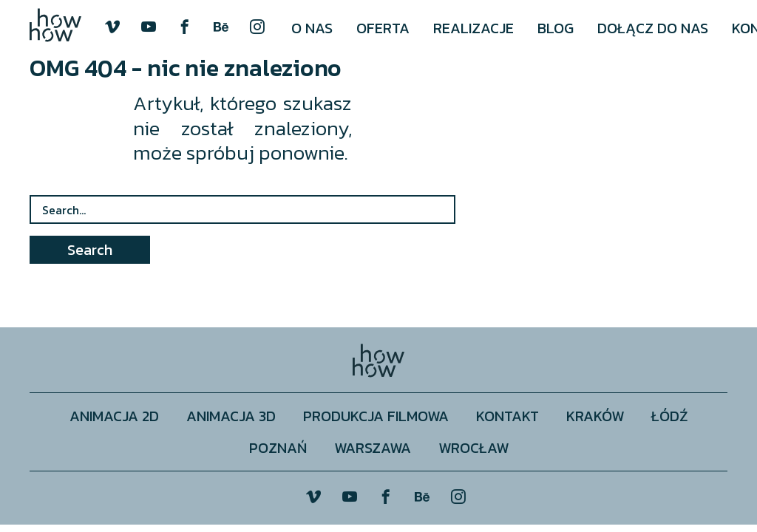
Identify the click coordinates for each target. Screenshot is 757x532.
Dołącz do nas (653, 28)
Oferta (383, 28)
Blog (556, 28)
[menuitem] (312, 28)
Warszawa (373, 447)
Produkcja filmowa (376, 416)
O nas (312, 28)
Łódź (670, 416)
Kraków (595, 416)
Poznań (278, 447)
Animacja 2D (114, 416)
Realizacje (473, 28)
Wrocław (473, 447)
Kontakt (508, 416)
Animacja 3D (231, 416)
